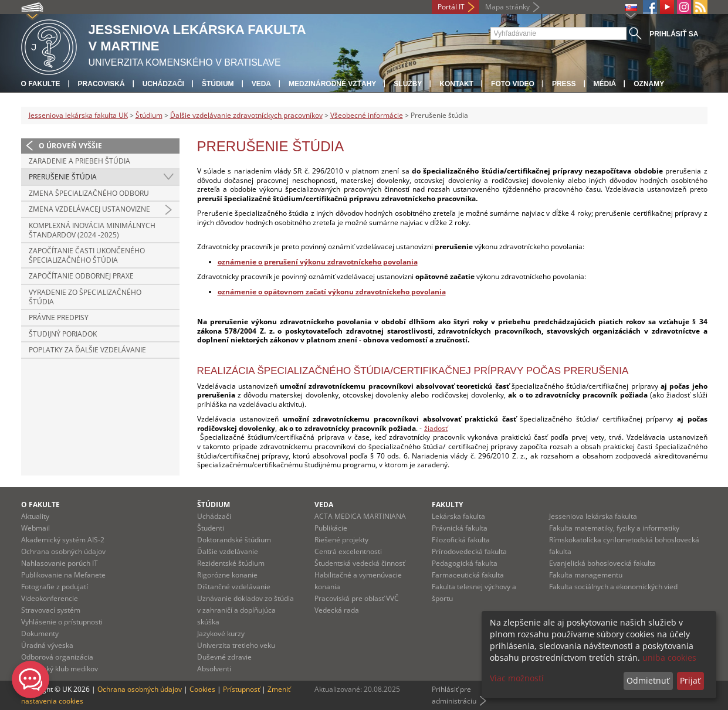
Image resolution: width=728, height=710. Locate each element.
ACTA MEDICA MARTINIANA (360, 516)
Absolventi (214, 669)
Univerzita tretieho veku (236, 645)
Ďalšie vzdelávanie (228, 551)
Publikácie (331, 528)
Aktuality (35, 516)
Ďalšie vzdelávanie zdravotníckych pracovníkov (246, 115)
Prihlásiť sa (674, 34)
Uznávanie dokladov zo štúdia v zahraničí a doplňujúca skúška (246, 610)
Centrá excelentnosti (348, 551)
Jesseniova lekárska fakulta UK (78, 115)
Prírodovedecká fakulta (469, 551)
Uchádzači (163, 84)
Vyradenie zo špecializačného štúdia (85, 297)
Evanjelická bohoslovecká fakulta (602, 563)
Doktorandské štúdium (234, 540)
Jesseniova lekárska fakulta (593, 516)
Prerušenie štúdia (63, 177)
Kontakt (456, 84)
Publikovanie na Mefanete (63, 575)
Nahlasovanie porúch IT (60, 563)
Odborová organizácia (57, 657)
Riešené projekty (341, 540)
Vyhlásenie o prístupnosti (62, 622)
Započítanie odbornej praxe (81, 276)
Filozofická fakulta (461, 540)
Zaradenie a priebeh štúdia (79, 161)
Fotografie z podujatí (55, 587)
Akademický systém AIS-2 (63, 540)
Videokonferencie (50, 598)
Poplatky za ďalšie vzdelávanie (87, 350)
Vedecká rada (337, 610)
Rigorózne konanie (227, 575)
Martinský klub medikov (60, 669)
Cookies (202, 689)
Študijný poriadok (63, 334)
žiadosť (436, 428)
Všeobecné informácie (367, 115)
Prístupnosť (241, 689)
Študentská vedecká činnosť (360, 563)
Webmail (35, 528)
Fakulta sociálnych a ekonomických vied (613, 587)
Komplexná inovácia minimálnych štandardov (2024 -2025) (92, 230)
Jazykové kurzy (221, 633)
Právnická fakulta (460, 528)
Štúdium (218, 84)
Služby (408, 84)
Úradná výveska (47, 645)
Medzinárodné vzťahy (332, 84)
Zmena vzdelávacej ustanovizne (89, 209)
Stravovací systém (51, 610)
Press (564, 84)
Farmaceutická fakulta (468, 575)
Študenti (211, 528)
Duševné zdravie (224, 657)
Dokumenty (40, 633)
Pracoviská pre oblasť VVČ (357, 598)
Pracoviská (101, 84)
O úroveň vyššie (70, 146)
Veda (261, 84)
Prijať (690, 680)
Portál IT (451, 7)
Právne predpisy (59, 317)
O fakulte (41, 84)
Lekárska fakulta (458, 516)
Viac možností (517, 678)
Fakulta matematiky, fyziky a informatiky (614, 528)
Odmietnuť (648, 680)
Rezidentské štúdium (231, 563)
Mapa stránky (507, 7)
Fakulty (447, 505)
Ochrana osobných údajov (63, 551)
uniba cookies (669, 658)
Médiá (605, 84)
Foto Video (513, 84)
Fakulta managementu (586, 575)
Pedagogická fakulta (465, 563)
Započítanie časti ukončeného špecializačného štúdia (87, 255)
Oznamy (649, 84)
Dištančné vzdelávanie (234, 587)
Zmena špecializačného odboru (89, 193)
